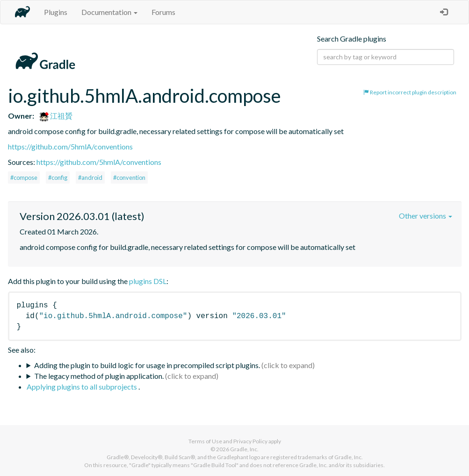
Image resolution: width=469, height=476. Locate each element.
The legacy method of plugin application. (99, 376)
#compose (24, 178)
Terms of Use (205, 441)
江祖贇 (56, 116)
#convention (129, 178)
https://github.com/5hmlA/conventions (70, 146)
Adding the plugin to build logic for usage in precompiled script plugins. (147, 365)
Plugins (56, 12)
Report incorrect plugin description (410, 92)
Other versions (426, 216)
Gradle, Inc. (244, 449)
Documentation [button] (109, 12)
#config (58, 178)
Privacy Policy (250, 441)
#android (90, 178)
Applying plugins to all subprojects (83, 387)
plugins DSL (148, 281)
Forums (163, 12)
